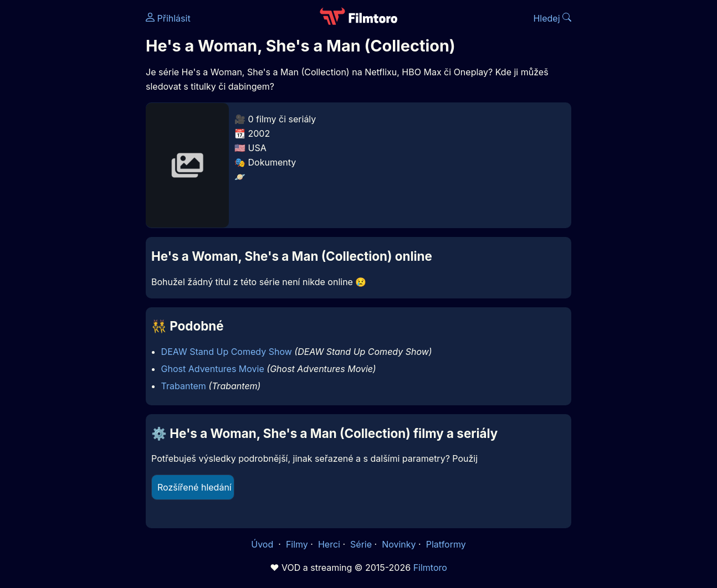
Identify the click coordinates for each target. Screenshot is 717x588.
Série (361, 544)
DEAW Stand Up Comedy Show (227, 352)
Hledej (552, 18)
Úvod (263, 544)
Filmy (297, 544)
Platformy (446, 544)
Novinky (399, 544)
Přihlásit (168, 18)
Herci (329, 544)
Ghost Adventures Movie (213, 369)
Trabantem (184, 386)
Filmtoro (430, 568)
